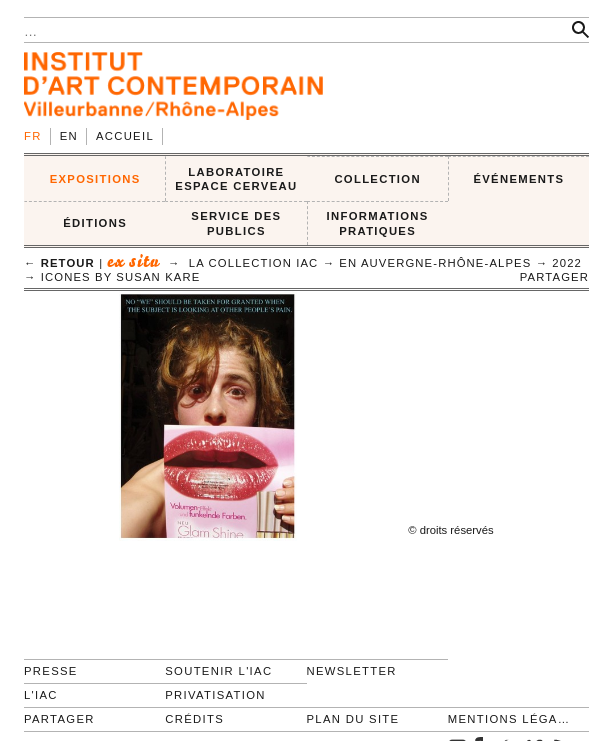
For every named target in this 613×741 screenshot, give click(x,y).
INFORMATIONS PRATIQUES (378, 223)
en (69, 136)
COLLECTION (377, 179)
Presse (51, 671)
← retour (59, 263)
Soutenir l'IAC (218, 671)
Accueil (125, 136)
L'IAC (41, 695)
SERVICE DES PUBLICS (236, 223)
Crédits (194, 719)
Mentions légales (510, 719)
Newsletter (352, 671)
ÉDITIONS (95, 223)
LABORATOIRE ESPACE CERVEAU (236, 179)
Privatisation (215, 695)
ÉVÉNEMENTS (518, 179)
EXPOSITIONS (95, 179)
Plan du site (353, 719)
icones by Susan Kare (121, 277)
